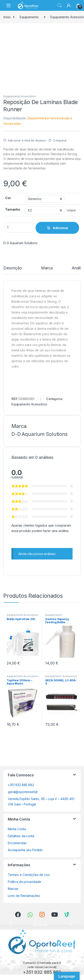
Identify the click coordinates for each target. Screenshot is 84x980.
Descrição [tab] (13, 268)
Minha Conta (17, 829)
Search (59, 5)
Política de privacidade (25, 882)
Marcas (13, 889)
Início (7, 17)
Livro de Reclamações (24, 896)
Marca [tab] (47, 268)
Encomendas (17, 843)
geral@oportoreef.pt (23, 792)
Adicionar (60, 228)
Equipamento (29, 17)
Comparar (60, 140)
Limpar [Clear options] (71, 210)
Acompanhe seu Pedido (25, 850)
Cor (8, 198)
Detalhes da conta (21, 836)
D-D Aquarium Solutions (20, 243)
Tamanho (13, 209)
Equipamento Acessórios (20, 96)
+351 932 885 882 (21, 785)
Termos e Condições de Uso (29, 875)
